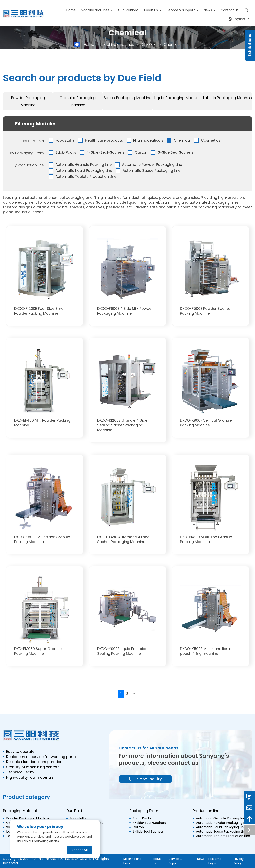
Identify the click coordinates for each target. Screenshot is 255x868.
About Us (151, 10)
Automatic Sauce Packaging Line (152, 171)
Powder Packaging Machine (28, 101)
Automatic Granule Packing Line (83, 165)
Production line (206, 811)
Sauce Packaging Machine (127, 98)
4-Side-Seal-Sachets (105, 152)
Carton (141, 152)
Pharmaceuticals (148, 140)
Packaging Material (20, 811)
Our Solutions (128, 10)
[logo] (24, 14)
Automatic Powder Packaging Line (152, 165)
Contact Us (230, 10)
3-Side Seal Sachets (176, 152)
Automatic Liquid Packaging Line (84, 171)
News (208, 10)
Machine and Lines (95, 10)
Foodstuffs (65, 140)
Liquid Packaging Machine (177, 98)
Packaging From (144, 811)
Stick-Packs (66, 152)
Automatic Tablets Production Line (86, 176)
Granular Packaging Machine (78, 101)
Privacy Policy (239, 861)
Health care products (104, 140)
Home (71, 10)
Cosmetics (211, 140)
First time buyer (215, 861)
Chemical (172, 44)
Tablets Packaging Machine (227, 98)
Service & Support (181, 10)
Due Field (149, 44)
